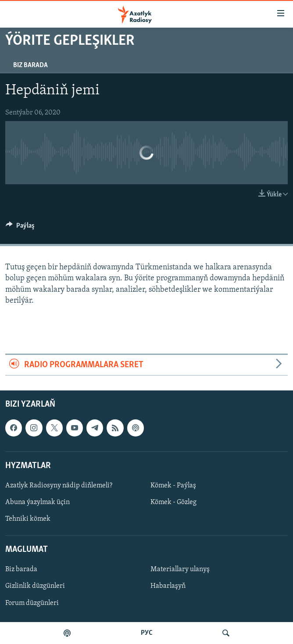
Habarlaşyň (168, 587)
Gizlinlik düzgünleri (35, 587)
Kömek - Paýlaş (173, 486)
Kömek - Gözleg (173, 502)
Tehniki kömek (28, 519)
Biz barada (30, 65)
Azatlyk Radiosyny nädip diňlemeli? (59, 486)
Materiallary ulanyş (180, 570)
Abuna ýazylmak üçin (38, 502)
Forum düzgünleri (32, 603)
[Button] (20, 228)
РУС (147, 633)
